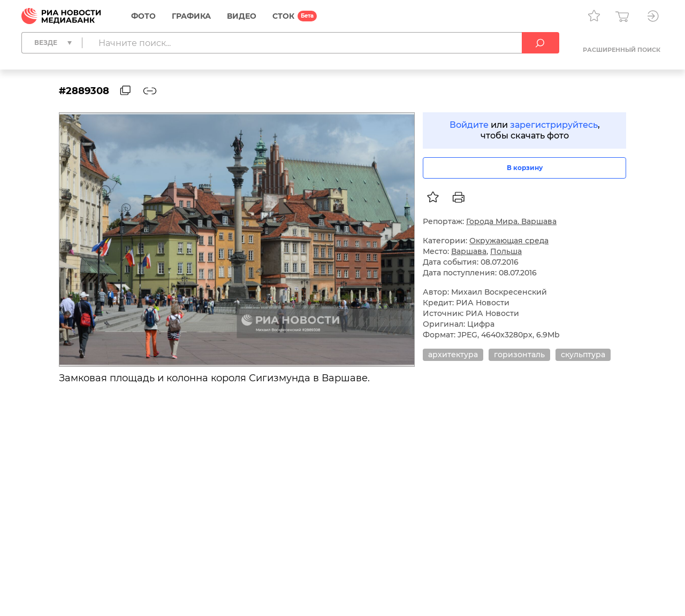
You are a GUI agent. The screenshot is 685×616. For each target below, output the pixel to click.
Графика (191, 16)
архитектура (453, 355)
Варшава (469, 251)
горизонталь (519, 355)
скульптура (583, 355)
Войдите (469, 125)
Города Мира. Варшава (511, 221)
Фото (143, 16)
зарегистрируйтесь (554, 125)
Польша (506, 251)
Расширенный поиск (622, 50)
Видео (242, 16)
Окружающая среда (509, 241)
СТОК (283, 16)
